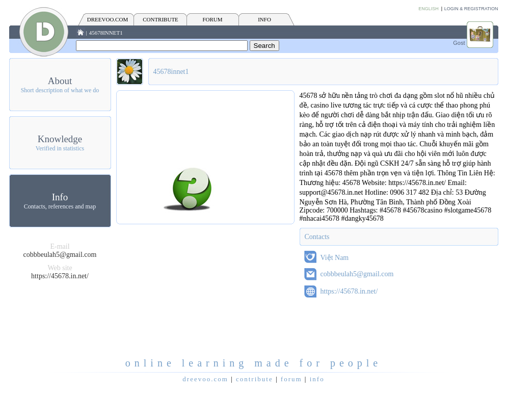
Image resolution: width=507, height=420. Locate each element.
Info (60, 197)
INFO (264, 19)
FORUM (212, 19)
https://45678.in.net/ (60, 276)
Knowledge (60, 139)
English (429, 9)
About (60, 81)
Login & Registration (471, 9)
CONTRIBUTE (161, 19)
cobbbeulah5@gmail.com (60, 255)
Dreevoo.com (108, 19)
